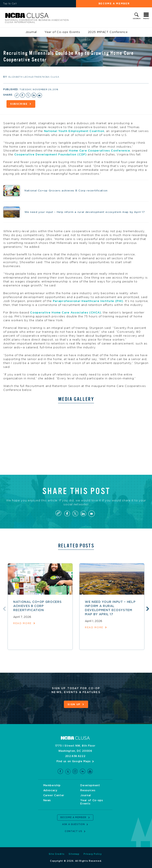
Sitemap (74, 854)
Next (148, 609)
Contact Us (74, 831)
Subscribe (19, 104)
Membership (52, 785)
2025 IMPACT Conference (108, 32)
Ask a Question (73, 824)
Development (90, 785)
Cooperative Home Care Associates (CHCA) (65, 313)
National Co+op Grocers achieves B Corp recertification (37, 606)
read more (22, 623)
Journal (31, 32)
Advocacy (50, 790)
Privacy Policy (93, 854)
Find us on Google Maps (74, 761)
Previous (4, 609)
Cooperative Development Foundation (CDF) (50, 155)
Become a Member (114, 4)
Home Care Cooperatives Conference (99, 151)
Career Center (54, 795)
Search (137, 19)
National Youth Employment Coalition (74, 131)
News (47, 800)
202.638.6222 (75, 756)
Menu (146, 19)
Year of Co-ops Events (62, 32)
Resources (88, 790)
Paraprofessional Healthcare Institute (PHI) (88, 301)
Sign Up (74, 704)
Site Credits (57, 854)
